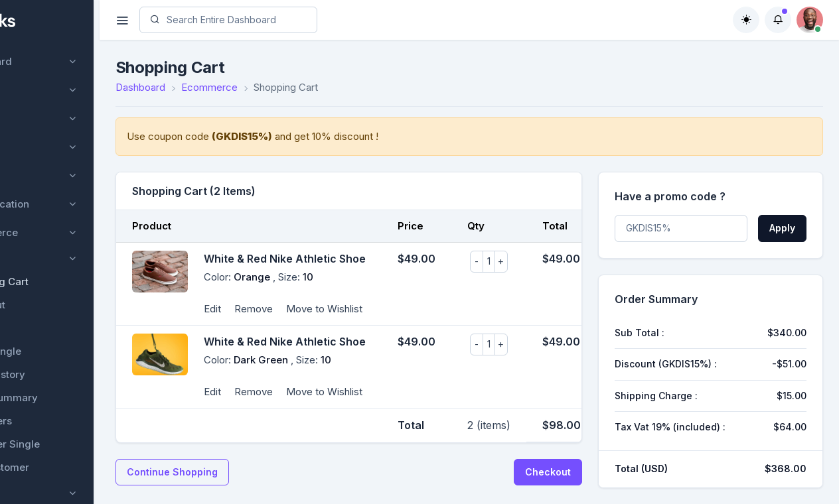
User (36, 118)
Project (41, 175)
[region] (83, 252)
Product (51, 258)
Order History (65, 374)
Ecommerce (54, 232)
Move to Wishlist (391, 309)
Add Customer (67, 467)
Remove (320, 309)
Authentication (59, 204)
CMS (36, 147)
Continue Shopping (239, 472)
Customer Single (72, 444)
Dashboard (51, 61)
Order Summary (71, 398)
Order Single (63, 351)
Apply (782, 228)
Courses (44, 90)
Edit (279, 309)
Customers (58, 421)
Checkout (55, 305)
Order (46, 328)
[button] (778, 20)
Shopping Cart (66, 282)
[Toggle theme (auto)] (746, 20)
